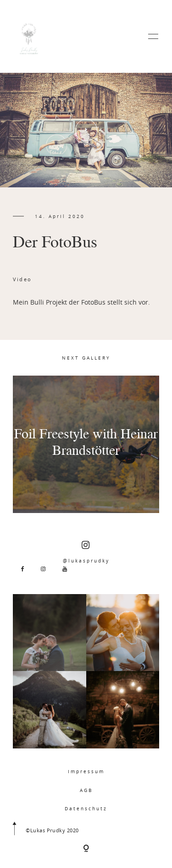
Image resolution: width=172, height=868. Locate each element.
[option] (86, 130)
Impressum (86, 771)
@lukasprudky (86, 552)
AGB (86, 790)
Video (22, 279)
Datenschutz (86, 808)
